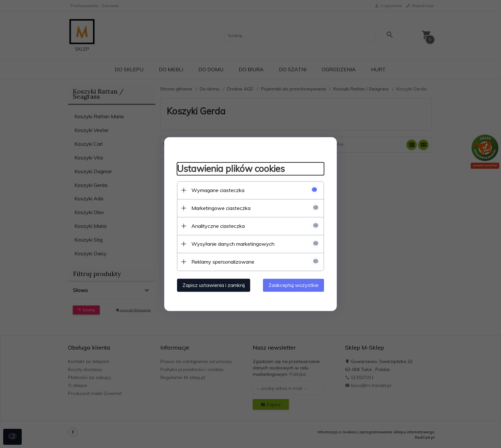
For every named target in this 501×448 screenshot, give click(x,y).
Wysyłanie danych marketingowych (233, 244)
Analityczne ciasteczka (218, 226)
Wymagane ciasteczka (218, 190)
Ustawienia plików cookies (231, 169)
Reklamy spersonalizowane (223, 262)
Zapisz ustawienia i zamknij (214, 285)
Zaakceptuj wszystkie (293, 285)
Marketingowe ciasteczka (221, 208)
